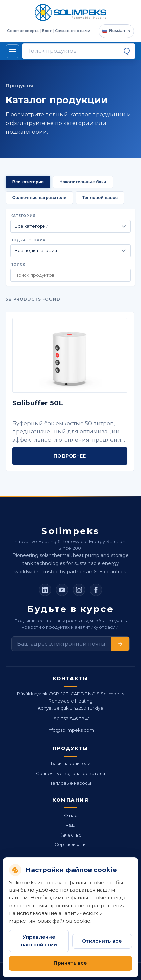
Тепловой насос (100, 197)
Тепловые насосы (71, 783)
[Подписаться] (120, 644)
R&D (71, 825)
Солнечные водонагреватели (70, 773)
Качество (70, 835)
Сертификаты (70, 844)
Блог (47, 31)
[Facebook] (96, 590)
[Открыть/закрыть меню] (13, 51)
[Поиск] (127, 51)
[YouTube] (62, 590)
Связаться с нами (73, 31)
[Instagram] (79, 590)
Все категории (28, 182)
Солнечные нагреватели (39, 197)
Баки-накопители (71, 763)
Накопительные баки (83, 182)
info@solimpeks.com (71, 730)
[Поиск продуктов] (73, 51)
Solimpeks (70, 531)
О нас (71, 815)
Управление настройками (39, 941)
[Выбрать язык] (116, 31)
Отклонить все (102, 941)
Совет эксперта (23, 31)
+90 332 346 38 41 (70, 719)
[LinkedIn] (45, 590)
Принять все (70, 963)
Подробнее (70, 456)
